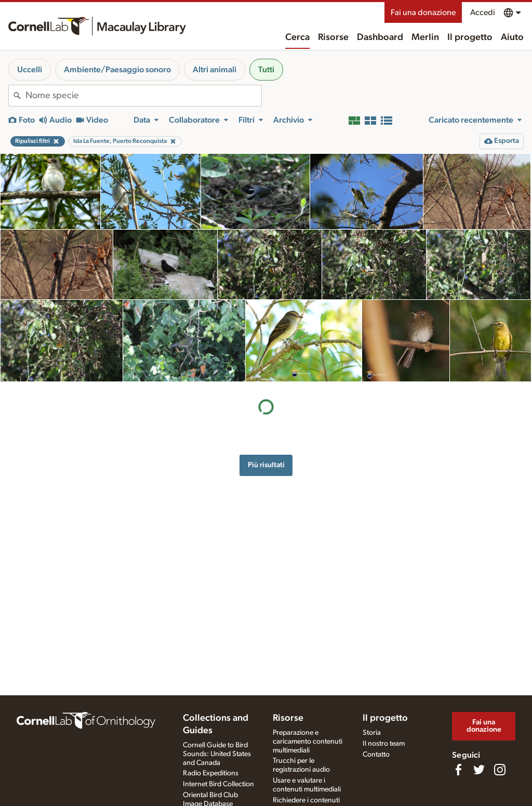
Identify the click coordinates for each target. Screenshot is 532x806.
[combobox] (143, 96)
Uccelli (30, 70)
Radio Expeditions (211, 773)
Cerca (297, 37)
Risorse (333, 37)
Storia (372, 733)
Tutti (266, 70)
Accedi (483, 12)
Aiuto (512, 37)
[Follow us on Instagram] (500, 770)
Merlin (425, 37)
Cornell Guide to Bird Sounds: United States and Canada (217, 754)
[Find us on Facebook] (458, 770)
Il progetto (470, 37)
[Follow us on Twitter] (479, 770)
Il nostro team (384, 744)
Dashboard (380, 37)
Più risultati (266, 465)
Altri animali (215, 70)
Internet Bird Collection (218, 784)
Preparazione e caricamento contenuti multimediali (308, 742)
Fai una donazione (423, 12)
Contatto (376, 755)
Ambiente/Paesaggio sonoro (117, 70)
